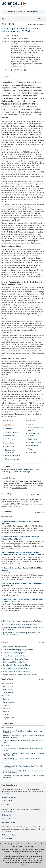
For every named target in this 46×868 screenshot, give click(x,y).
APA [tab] (32, 495)
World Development (12, 459)
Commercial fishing (35, 442)
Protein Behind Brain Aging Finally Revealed (18, 650)
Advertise (30, 844)
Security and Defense (12, 456)
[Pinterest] (18, 70)
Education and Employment (10, 451)
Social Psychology (9, 702)
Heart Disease (8, 690)
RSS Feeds (8, 801)
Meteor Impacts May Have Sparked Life (16, 671)
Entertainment (33, 446)
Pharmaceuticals (8, 693)
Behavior (6, 699)
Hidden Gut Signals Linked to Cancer (15, 656)
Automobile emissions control (36, 429)
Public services (33, 439)
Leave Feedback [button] (10, 835)
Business (31, 424)
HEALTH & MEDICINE (7, 683)
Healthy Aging (10, 439)
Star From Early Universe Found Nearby (16, 668)
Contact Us (8, 838)
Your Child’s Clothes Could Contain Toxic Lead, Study (20, 624)
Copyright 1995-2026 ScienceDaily (14, 849)
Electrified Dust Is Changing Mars (14, 653)
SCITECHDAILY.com (15, 616)
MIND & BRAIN (5, 696)
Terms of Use (29, 847)
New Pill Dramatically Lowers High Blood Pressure (20, 674)
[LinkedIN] (21, 70)
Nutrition (6, 715)
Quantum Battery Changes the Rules (15, 659)
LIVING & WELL (6, 708)
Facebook (8, 815)
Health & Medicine (9, 425)
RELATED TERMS (31, 420)
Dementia (6, 705)
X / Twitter (8, 818)
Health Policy (10, 436)
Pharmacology (8, 687)
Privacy (31, 449)
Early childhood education (33, 435)
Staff (14, 844)
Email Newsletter (10, 798)
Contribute (21, 844)
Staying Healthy (8, 718)
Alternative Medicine (12, 432)
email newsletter (32, 12)
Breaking (5, 642)
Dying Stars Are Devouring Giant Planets (17, 665)
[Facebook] (12, 70)
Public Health (10, 447)
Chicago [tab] (40, 495)
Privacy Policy (40, 844)
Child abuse (32, 452)
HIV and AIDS (10, 429)
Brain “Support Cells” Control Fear (14, 662)
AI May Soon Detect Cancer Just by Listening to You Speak (22, 621)
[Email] (25, 70)
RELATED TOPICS (8, 420)
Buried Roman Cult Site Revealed (14, 647)
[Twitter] (15, 70)
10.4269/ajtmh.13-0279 (20, 488)
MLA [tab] (26, 495)
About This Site (5, 844)
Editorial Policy (18, 847)
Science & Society (9, 443)
